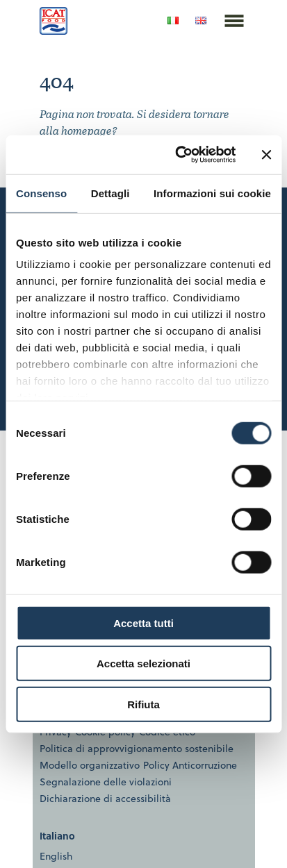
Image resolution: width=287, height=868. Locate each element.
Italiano (57, 836)
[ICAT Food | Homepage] (54, 30)
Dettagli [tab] (110, 193)
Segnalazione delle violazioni (106, 782)
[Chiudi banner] (266, 155)
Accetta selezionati (143, 663)
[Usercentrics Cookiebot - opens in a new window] (178, 155)
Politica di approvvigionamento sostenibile (137, 748)
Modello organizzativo (90, 765)
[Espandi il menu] (234, 37)
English (56, 856)
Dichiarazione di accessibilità (105, 798)
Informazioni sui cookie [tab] (212, 193)
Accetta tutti (143, 623)
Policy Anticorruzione (190, 765)
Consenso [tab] (41, 193)
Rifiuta (143, 704)
